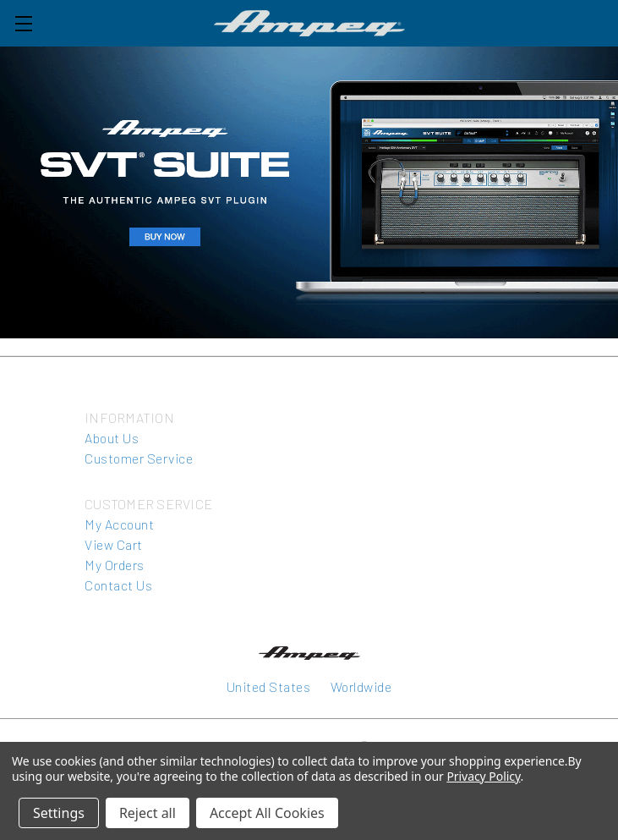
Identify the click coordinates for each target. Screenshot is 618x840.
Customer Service (139, 458)
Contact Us (118, 585)
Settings (59, 813)
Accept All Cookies (267, 813)
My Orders (115, 565)
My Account (119, 524)
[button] (309, 192)
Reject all (148, 813)
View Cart (114, 544)
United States (269, 686)
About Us (112, 438)
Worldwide (361, 686)
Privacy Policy (483, 776)
